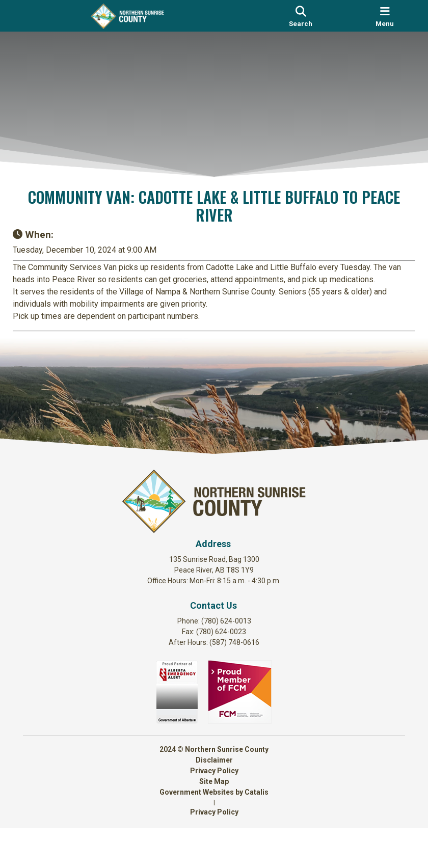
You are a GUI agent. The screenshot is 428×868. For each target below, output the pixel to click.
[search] (301, 16)
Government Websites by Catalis (214, 832)
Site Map (214, 822)
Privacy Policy (214, 811)
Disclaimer (214, 800)
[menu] (385, 16)
